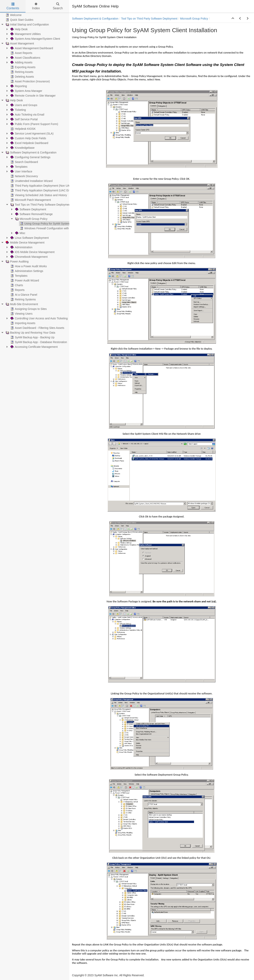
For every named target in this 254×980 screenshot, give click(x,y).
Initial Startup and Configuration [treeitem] (27, 24)
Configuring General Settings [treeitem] (30, 157)
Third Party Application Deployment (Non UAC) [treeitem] (41, 186)
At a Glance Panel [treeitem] (23, 295)
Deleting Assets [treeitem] (22, 77)
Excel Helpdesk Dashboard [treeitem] (29, 143)
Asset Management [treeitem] (19, 43)
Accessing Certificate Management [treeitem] (34, 347)
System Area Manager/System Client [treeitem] (35, 39)
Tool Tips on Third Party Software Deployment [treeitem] (40, 205)
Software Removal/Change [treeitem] (34, 214)
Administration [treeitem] (21, 247)
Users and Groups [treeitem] (24, 105)
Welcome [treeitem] (13, 15)
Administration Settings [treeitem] (26, 271)
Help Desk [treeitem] (19, 29)
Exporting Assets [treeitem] (23, 67)
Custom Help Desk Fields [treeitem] (28, 138)
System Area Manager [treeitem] (26, 91)
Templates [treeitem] (19, 167)
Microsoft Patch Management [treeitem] (30, 200)
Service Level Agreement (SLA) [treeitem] (32, 134)
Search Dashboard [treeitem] (24, 162)
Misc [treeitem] (20, 233)
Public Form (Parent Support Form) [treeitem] (34, 124)
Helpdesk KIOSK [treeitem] (23, 129)
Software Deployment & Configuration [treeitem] (31, 152)
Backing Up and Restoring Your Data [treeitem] (30, 333)
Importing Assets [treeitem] (23, 323)
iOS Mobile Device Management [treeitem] (32, 252)
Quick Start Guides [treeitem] (19, 20)
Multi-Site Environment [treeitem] (21, 304)
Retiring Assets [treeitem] (21, 72)
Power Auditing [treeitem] (17, 261)
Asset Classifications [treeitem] (25, 58)
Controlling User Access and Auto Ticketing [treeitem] (39, 318)
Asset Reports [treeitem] (21, 53)
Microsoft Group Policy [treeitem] (31, 219)
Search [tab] (58, 6)
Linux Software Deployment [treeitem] (29, 238)
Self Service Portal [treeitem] (24, 119)
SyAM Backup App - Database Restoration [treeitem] (38, 342)
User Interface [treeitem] (21, 171)
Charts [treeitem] (16, 285)
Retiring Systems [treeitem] (23, 299)
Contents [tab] (13, 6)
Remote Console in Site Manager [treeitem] (33, 96)
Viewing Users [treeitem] (21, 314)
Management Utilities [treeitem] (25, 34)
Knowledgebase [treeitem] (22, 148)
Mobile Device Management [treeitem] (25, 243)
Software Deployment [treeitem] (30, 209)
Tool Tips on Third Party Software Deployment (149, 19)
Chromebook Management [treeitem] (29, 257)
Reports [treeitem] (17, 290)
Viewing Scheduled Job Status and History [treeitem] (38, 195)
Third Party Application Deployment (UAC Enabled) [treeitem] (44, 190)
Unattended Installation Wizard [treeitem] (31, 181)
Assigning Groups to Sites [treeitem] (28, 309)
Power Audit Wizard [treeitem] (24, 280)
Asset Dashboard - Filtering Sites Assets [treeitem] (37, 328)
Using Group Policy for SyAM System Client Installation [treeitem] (56, 224)
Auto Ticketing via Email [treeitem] (27, 115)
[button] (233, 19)
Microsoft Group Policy (194, 19)
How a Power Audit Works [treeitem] (28, 266)
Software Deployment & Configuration (95, 19)
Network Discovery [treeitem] (24, 176)
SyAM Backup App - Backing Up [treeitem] (32, 337)
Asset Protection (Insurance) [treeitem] (30, 81)
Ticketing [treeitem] (18, 110)
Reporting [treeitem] (18, 86)
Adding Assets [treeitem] (21, 62)
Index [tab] (36, 6)
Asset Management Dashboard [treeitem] (31, 48)
